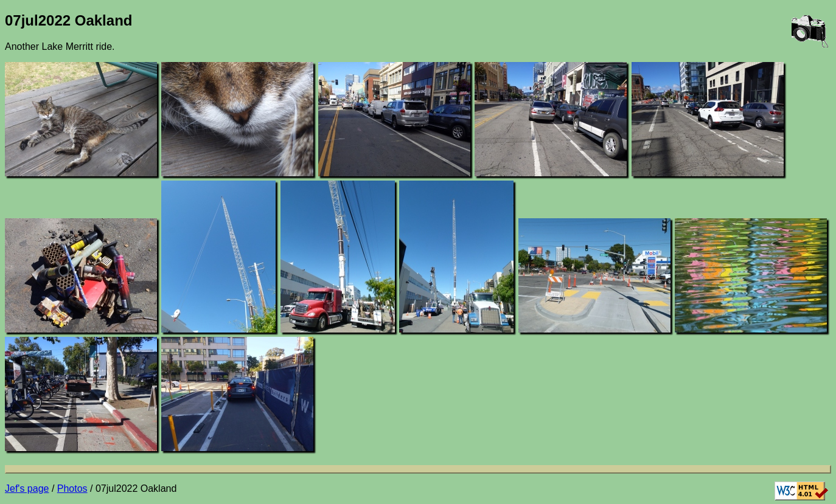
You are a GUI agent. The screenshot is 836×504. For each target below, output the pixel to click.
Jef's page (27, 488)
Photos (72, 488)
